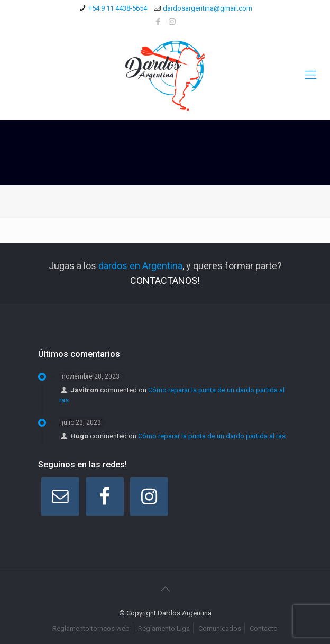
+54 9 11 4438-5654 (118, 8)
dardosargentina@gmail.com (208, 8)
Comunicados (220, 628)
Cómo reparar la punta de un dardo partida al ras (212, 436)
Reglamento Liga (164, 628)
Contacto (264, 628)
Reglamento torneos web (91, 628)
